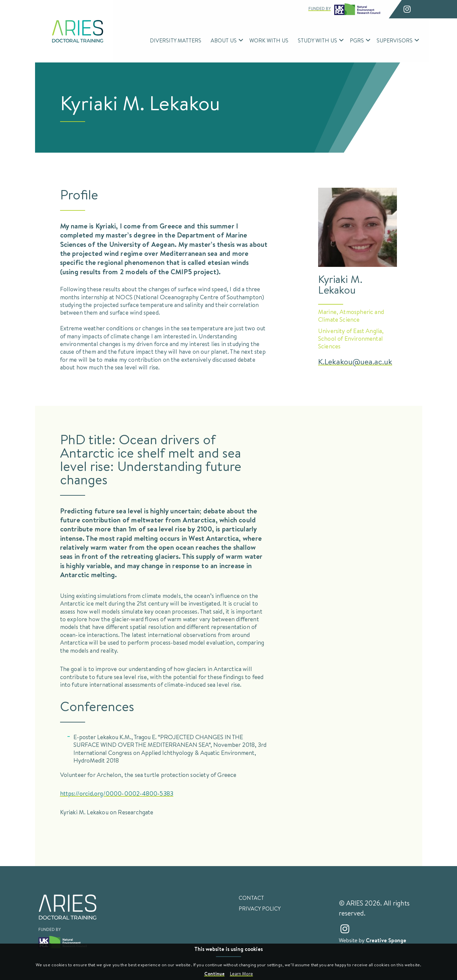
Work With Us (269, 40)
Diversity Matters (176, 40)
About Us (224, 40)
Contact (251, 898)
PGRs (357, 40)
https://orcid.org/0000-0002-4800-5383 (117, 793)
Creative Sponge (386, 940)
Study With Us (317, 40)
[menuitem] (176, 40)
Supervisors (395, 40)
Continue (214, 973)
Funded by (344, 9)
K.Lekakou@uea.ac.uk (355, 361)
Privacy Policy (260, 909)
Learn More (242, 974)
